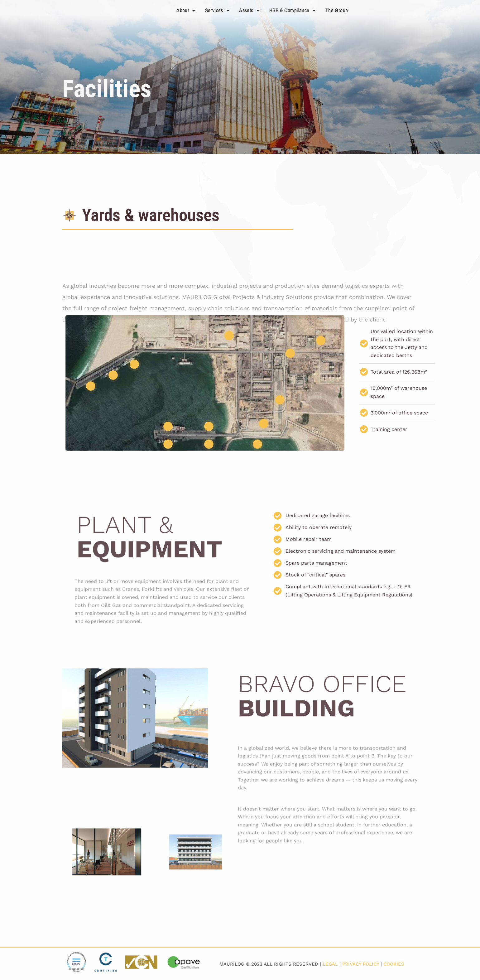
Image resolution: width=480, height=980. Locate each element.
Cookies (394, 964)
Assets (250, 10)
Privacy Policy (361, 964)
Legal (330, 964)
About (186, 10)
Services (218, 10)
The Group (337, 10)
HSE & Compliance (293, 10)
